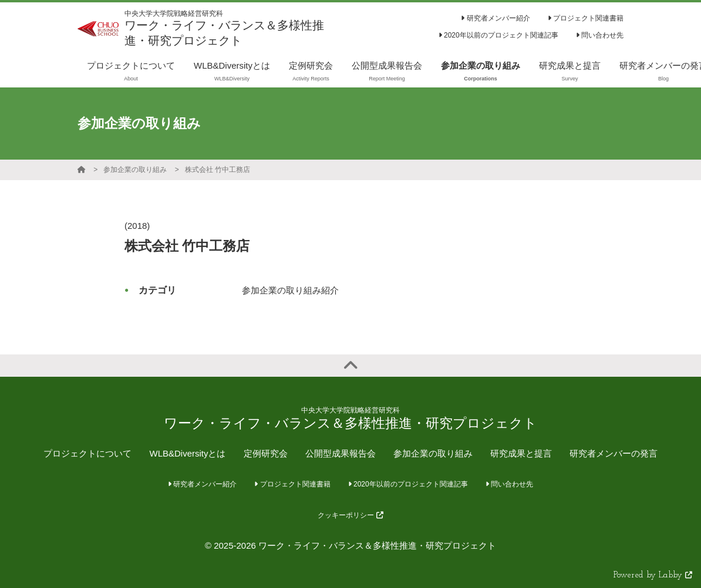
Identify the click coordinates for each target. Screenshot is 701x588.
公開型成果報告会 (341, 453)
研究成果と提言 (521, 453)
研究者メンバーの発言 (614, 453)
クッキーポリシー (350, 515)
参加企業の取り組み (135, 170)
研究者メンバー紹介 (495, 18)
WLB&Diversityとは (187, 453)
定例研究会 (266, 453)
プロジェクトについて (87, 453)
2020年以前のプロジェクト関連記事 (498, 35)
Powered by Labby (653, 575)
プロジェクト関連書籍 (586, 18)
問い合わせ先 (600, 35)
